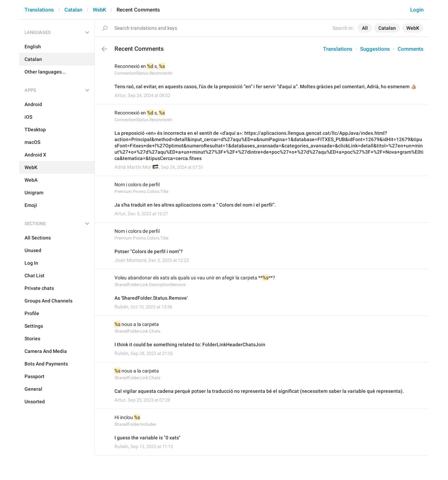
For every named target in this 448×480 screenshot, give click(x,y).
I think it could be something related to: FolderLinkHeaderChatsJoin (190, 345)
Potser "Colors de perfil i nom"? (149, 251)
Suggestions (375, 49)
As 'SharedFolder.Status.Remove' (151, 298)
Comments (411, 49)
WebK (99, 10)
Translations (39, 10)
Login (417, 10)
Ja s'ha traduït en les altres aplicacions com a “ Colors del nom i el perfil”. (195, 205)
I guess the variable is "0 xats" (148, 438)
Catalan (73, 10)
